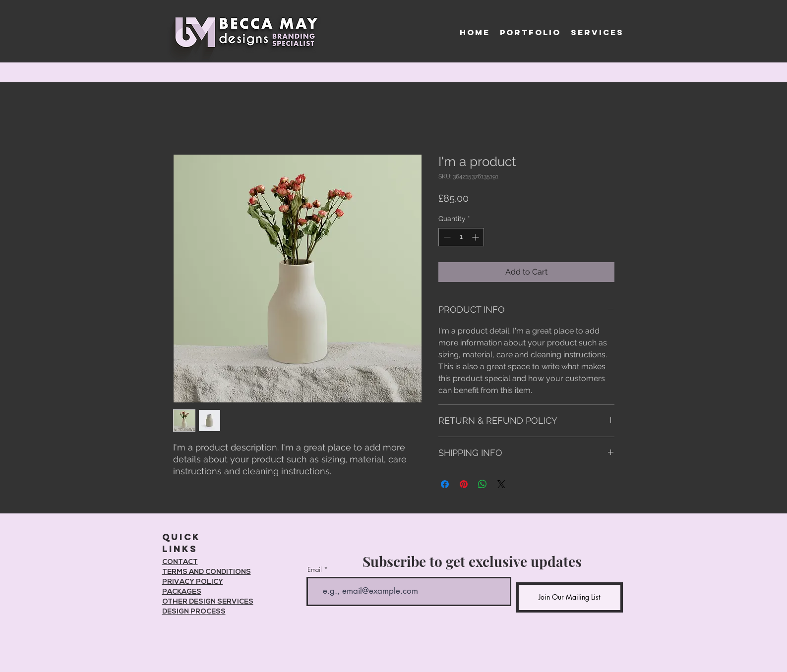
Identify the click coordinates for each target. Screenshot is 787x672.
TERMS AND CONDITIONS (207, 572)
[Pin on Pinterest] (464, 484)
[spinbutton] (461, 237)
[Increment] (476, 237)
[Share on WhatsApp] (483, 484)
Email (315, 570)
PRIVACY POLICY (193, 582)
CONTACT (180, 562)
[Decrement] (446, 237)
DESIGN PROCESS (194, 612)
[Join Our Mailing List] (570, 597)
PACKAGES (182, 592)
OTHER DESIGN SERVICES (208, 602)
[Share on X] (501, 484)
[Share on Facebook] (445, 484)
